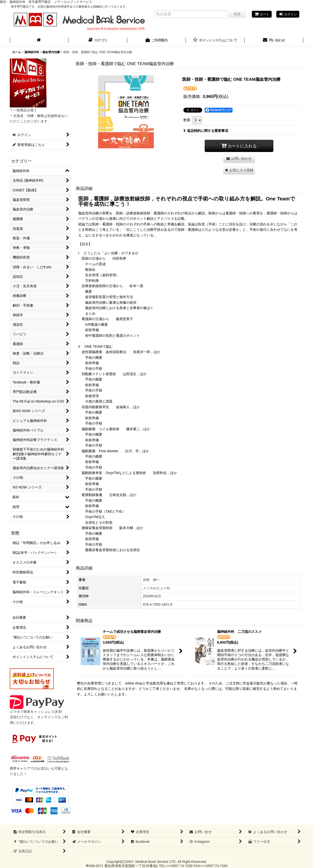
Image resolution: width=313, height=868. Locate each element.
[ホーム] (39, 41)
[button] (239, 170)
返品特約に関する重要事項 (206, 131)
